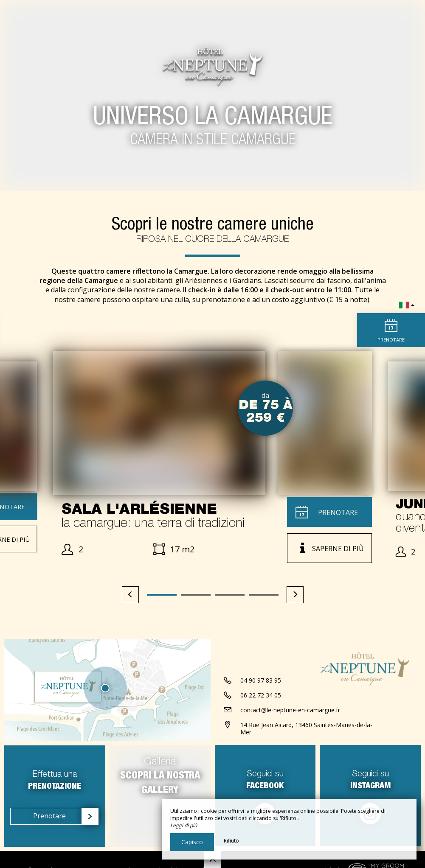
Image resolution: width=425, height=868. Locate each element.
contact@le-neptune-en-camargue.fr (290, 710)
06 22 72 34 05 (261, 695)
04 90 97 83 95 (261, 680)
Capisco (192, 842)
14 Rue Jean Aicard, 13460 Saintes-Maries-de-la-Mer (306, 728)
